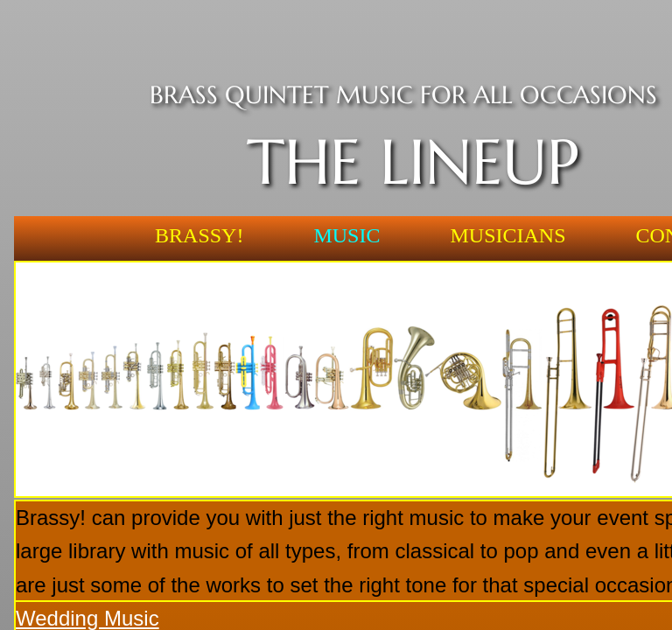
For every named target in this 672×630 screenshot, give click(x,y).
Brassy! (199, 235)
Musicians (507, 235)
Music (346, 235)
